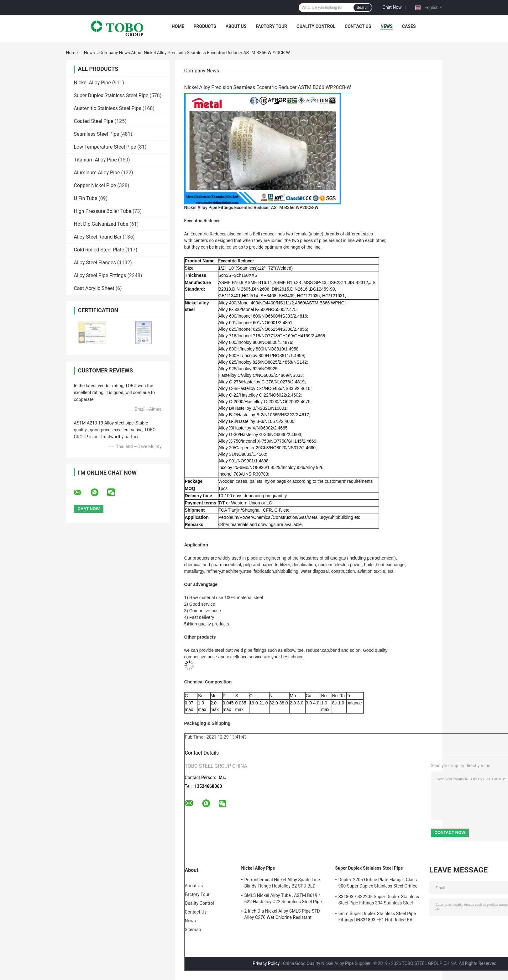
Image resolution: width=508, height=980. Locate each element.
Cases (409, 26)
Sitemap (193, 930)
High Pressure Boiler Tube (103, 211)
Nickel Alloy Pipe (92, 83)
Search (363, 8)
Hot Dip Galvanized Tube (101, 224)
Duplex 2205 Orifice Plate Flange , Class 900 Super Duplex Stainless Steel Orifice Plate (378, 884)
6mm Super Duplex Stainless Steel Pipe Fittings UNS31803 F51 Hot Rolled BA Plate (377, 918)
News (387, 26)
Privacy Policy (266, 963)
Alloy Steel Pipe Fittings (100, 275)
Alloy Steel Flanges (95, 263)
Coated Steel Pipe (94, 121)
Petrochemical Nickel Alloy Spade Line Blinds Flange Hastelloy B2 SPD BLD (282, 883)
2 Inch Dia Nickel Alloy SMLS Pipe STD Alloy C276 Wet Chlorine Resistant (282, 914)
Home (178, 26)
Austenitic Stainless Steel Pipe (108, 108)
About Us (236, 26)
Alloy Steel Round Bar (98, 237)
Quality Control (316, 26)
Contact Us (358, 26)
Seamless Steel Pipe (97, 134)
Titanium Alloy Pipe (95, 160)
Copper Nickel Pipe (95, 185)
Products (205, 26)
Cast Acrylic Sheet (94, 288)
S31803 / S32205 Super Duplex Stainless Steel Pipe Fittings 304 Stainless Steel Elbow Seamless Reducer (379, 901)
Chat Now (392, 7)
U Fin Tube (86, 198)
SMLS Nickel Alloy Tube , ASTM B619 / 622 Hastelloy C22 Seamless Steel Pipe (283, 898)
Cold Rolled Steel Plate (99, 250)
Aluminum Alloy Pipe (97, 173)
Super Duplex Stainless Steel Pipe (111, 95)
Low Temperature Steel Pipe (105, 147)
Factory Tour (272, 26)
